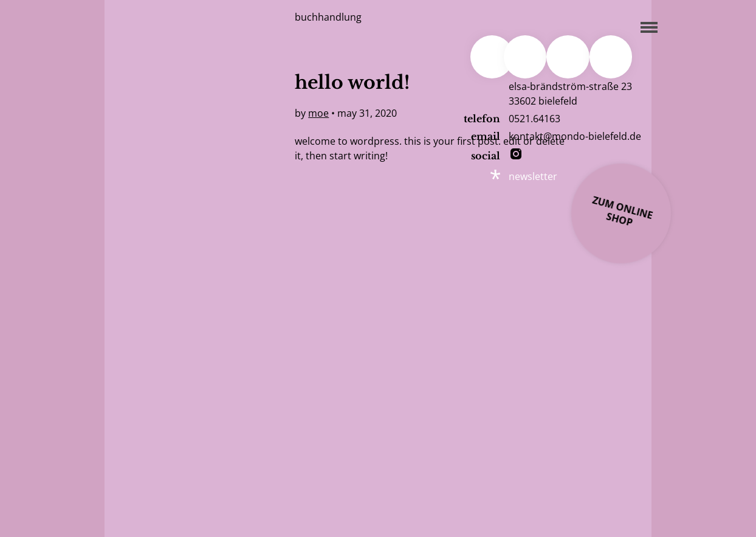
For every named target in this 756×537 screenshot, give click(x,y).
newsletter (533, 176)
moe (318, 113)
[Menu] (645, 26)
